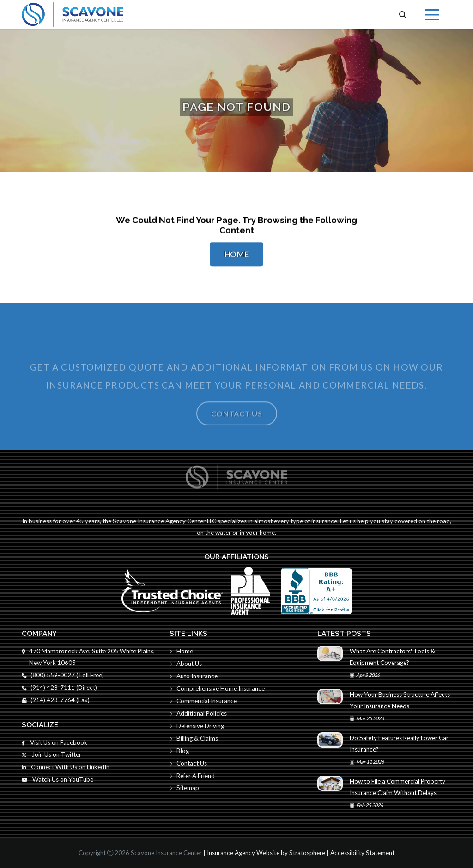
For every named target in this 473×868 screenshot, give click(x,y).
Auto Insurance (194, 676)
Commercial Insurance (203, 701)
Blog (179, 751)
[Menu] (432, 15)
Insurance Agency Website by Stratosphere (266, 853)
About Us (186, 664)
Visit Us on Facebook (55, 742)
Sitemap (184, 788)
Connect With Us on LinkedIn (66, 767)
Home (237, 255)
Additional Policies (198, 713)
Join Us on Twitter (52, 754)
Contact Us (237, 424)
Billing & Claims (194, 738)
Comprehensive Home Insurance (217, 688)
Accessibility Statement (362, 853)
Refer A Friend (192, 776)
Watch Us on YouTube (58, 779)
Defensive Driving (197, 726)
